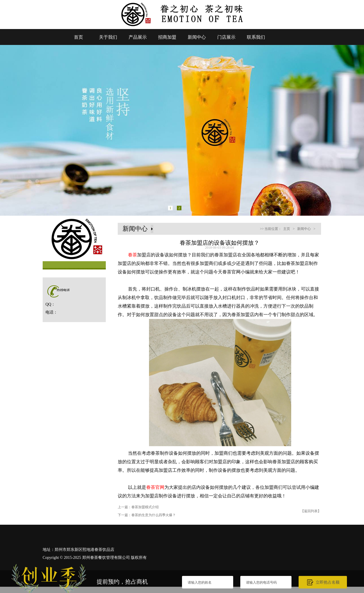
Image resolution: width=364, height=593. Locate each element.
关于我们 (108, 37)
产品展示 (138, 37)
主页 (287, 229)
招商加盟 (167, 37)
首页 (78, 37)
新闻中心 (197, 37)
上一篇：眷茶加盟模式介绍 (138, 507)
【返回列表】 (311, 511)
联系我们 (256, 37)
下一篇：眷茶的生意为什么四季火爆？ (147, 515)
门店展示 (226, 37)
